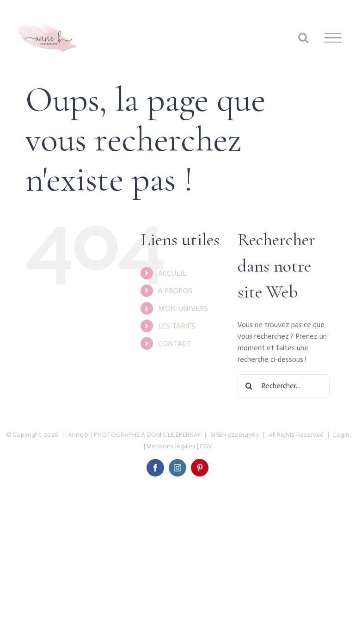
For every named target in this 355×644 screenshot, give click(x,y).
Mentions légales (171, 446)
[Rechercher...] (284, 386)
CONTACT (174, 344)
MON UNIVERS (183, 308)
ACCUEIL (172, 273)
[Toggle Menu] (333, 38)
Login (341, 435)
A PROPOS (175, 291)
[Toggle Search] (303, 37)
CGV (206, 446)
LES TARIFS (177, 326)
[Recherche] (249, 386)
